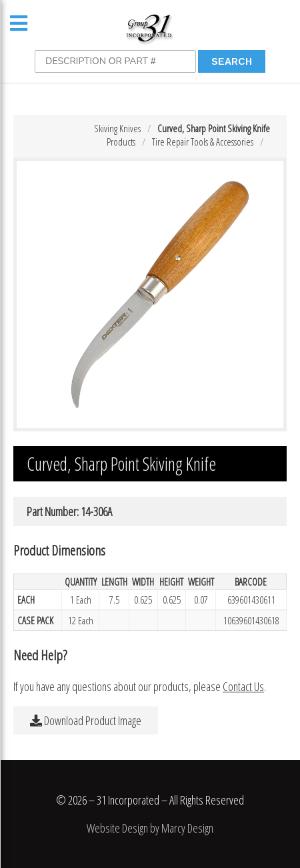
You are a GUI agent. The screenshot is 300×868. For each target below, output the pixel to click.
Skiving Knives (117, 128)
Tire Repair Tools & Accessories (203, 142)
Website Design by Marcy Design (150, 828)
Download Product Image (86, 720)
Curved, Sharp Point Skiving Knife (214, 128)
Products (121, 142)
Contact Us (243, 686)
